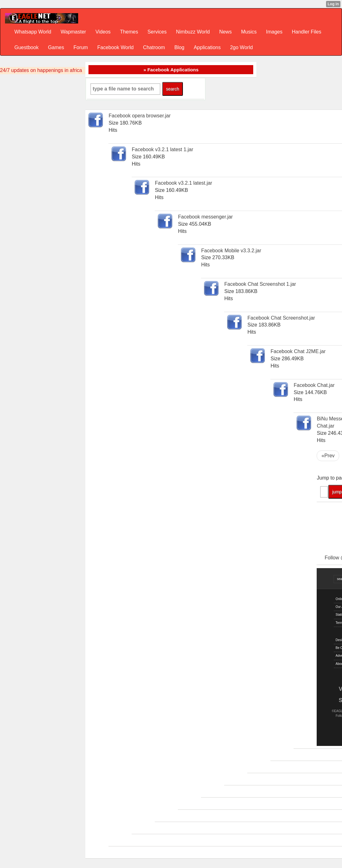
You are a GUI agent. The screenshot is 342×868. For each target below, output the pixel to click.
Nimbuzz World (193, 32)
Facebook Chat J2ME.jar (298, 351)
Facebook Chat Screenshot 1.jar (260, 284)
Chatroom (154, 47)
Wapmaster (73, 32)
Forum (81, 47)
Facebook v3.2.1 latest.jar (183, 183)
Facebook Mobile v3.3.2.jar (231, 251)
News (225, 32)
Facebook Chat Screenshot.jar (281, 318)
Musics (249, 32)
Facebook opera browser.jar (139, 116)
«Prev (328, 456)
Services (157, 32)
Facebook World (115, 47)
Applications (207, 47)
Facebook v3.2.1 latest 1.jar (162, 149)
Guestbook (26, 47)
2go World (241, 47)
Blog (179, 47)
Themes (129, 32)
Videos (103, 32)
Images (274, 32)
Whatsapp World (33, 32)
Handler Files (306, 32)
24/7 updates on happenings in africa (41, 70)
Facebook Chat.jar (314, 385)
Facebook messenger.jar (205, 217)
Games (56, 47)
